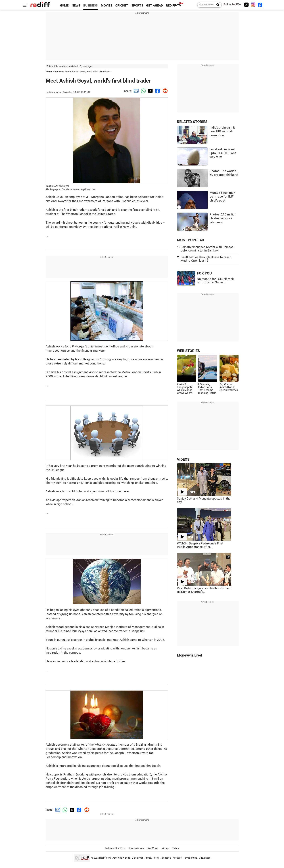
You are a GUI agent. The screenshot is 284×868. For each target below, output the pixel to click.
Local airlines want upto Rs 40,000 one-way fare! (223, 153)
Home (49, 72)
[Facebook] (260, 5)
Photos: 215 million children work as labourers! (223, 218)
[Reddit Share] (164, 91)
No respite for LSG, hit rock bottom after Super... (215, 281)
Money (165, 848)
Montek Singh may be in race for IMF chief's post (222, 197)
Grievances (205, 858)
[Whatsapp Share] (143, 91)
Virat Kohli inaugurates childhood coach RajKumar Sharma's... (204, 590)
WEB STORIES (188, 351)
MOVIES (107, 6)
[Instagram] (253, 5)
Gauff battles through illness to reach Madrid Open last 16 (206, 259)
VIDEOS (183, 459)
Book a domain (136, 848)
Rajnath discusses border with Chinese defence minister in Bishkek (207, 249)
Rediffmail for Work (115, 848)
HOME (64, 6)
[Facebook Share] (157, 91)
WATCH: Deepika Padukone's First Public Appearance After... (200, 545)
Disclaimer (137, 858)
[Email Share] (135, 91)
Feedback (166, 858)
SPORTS (137, 6)
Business (59, 72)
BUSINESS (90, 6)
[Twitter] (246, 5)
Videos (176, 848)
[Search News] (217, 5)
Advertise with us (121, 858)
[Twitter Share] (150, 91)
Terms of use (190, 858)
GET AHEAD (154, 6)
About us (177, 858)
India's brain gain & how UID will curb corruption (222, 131)
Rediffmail (153, 848)
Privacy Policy (152, 858)
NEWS (76, 6)
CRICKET (122, 6)
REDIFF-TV (174, 6)
